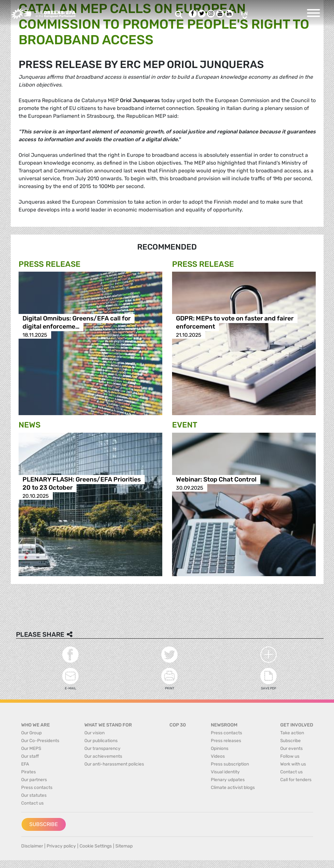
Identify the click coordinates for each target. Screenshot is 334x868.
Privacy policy (61, 846)
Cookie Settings (96, 846)
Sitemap (124, 846)
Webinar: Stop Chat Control (216, 480)
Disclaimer (32, 846)
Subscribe (44, 824)
